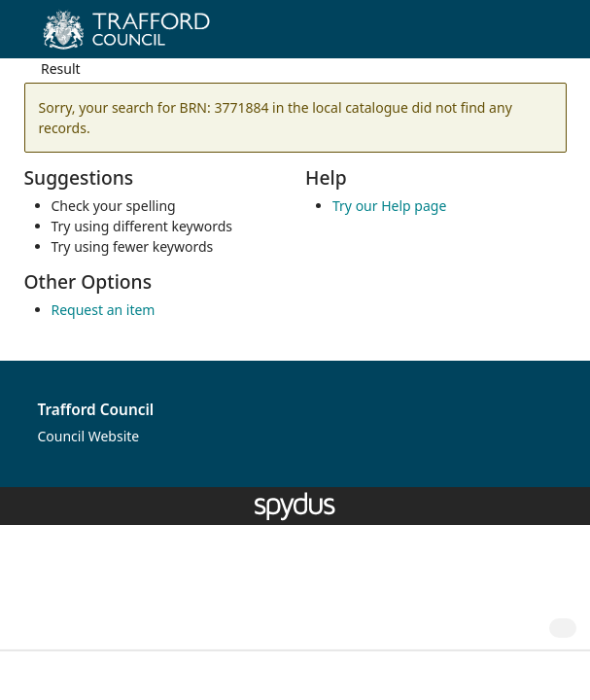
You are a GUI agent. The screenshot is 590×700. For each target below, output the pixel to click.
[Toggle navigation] (546, 36)
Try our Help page (389, 206)
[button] (522, 36)
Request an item (104, 310)
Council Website (89, 436)
